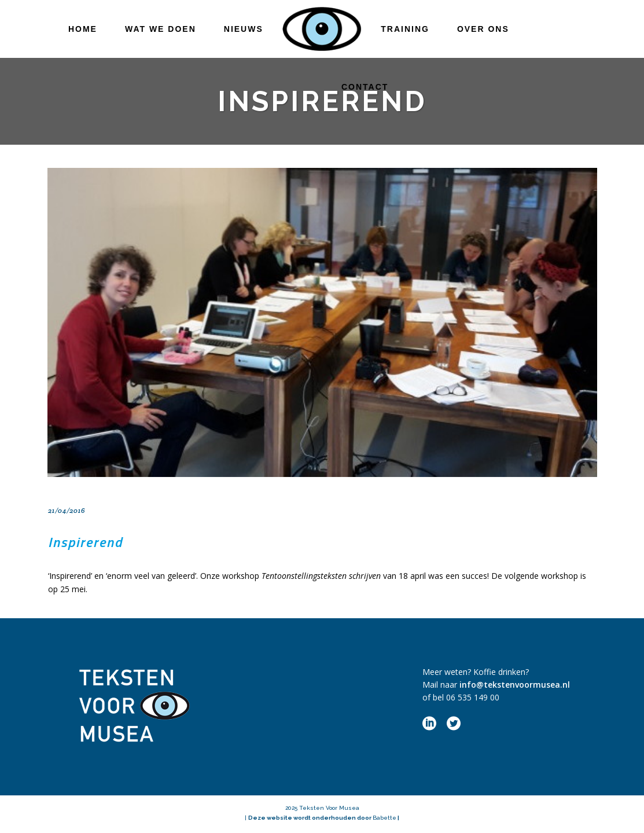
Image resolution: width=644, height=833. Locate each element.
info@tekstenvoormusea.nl (515, 685)
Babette (384, 818)
